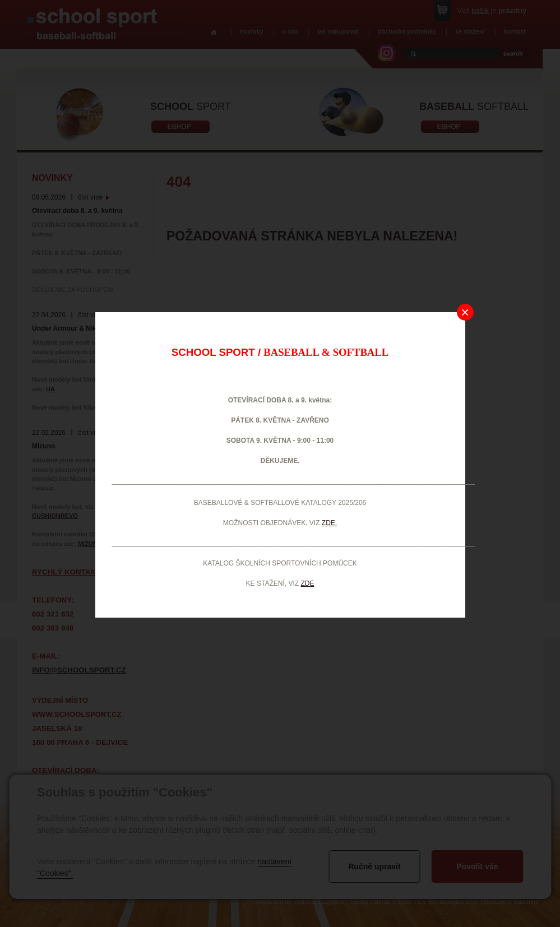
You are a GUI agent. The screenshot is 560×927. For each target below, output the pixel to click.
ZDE (307, 583)
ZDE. (329, 523)
